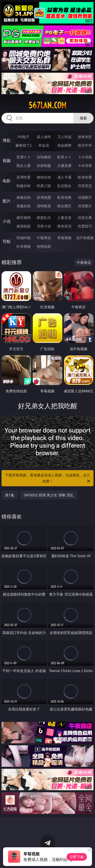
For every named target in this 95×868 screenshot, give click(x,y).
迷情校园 (24, 226)
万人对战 (64, 137)
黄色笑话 (64, 226)
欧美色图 (64, 197)
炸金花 (44, 145)
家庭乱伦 (44, 218)
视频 (7, 161)
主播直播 (64, 165)
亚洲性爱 (24, 177)
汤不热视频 (85, 238)
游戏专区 (85, 137)
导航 (7, 241)
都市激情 (24, 218)
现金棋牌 (64, 145)
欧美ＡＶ (64, 157)
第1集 (10, 495)
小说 (7, 221)
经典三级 (44, 186)
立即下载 (77, 857)
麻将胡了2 (24, 145)
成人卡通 (64, 177)
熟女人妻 (24, 165)
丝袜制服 (44, 165)
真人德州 (44, 137)
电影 (7, 181)
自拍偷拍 (44, 157)
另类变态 (85, 186)
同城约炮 (24, 238)
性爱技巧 (85, 226)
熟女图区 (64, 206)
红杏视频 (24, 246)
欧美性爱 (85, 177)
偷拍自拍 (44, 177)
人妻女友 (64, 218)
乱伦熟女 (64, 186)
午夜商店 (44, 238)
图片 (7, 201)
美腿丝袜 (24, 206)
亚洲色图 (44, 197)
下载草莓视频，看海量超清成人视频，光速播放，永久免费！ (48, 478)
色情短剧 (44, 246)
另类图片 (85, 206)
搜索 (83, 118)
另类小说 (44, 226)
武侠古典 (85, 218)
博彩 (7, 140)
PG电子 (23, 137)
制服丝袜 (24, 186)
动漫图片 (85, 197)
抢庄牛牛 (85, 145)
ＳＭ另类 (85, 165)
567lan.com (48, 105)
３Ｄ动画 (85, 157)
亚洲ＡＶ (24, 157)
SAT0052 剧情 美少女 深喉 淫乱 (49, 495)
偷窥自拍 (24, 197)
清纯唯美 (44, 206)
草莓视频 (64, 238)
